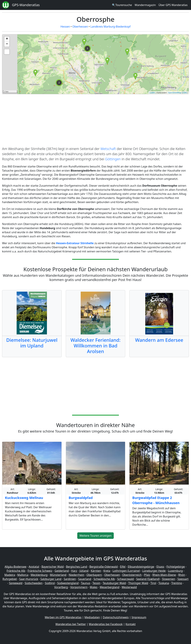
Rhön (181, 575)
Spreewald (16, 583)
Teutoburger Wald (114, 583)
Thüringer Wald (138, 583)
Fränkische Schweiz (40, 571)
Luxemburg (175, 571)
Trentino (177, 583)
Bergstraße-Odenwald (104, 567)
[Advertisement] (95, 121)
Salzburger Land (51, 579)
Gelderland (62, 571)
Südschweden (34, 583)
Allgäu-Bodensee (16, 567)
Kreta (107, 571)
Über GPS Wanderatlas (173, 5)
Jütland (84, 571)
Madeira (10, 575)
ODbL (185, 93)
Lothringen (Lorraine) (126, 571)
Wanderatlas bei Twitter (71, 624)
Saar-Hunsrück (29, 579)
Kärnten (96, 571)
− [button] (7, 44)
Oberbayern (94, 575)
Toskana (164, 583)
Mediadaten (92, 617)
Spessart (183, 579)
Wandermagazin (145, 5)
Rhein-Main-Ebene (164, 575)
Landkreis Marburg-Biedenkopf (110, 27)
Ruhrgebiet (10, 579)
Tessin (96, 583)
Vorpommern (79, 587)
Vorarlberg (61, 587)
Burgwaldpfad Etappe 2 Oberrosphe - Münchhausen (156, 500)
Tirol (153, 583)
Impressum (139, 617)
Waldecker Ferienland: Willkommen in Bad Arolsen (96, 346)
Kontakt (131, 624)
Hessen (65, 27)
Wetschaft (108, 149)
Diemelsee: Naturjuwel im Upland (32, 343)
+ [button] (7, 39)
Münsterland (58, 575)
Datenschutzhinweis (116, 617)
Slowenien (169, 579)
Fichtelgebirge (176, 567)
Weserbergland (110, 587)
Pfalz (147, 575)
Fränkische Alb (16, 571)
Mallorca (23, 575)
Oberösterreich (132, 575)
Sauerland (85, 579)
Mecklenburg (39, 575)
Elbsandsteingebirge (141, 567)
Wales (94, 587)
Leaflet (152, 93)
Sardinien (70, 579)
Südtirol (50, 583)
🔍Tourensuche (122, 5)
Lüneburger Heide (154, 571)
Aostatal (34, 567)
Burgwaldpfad (81, 498)
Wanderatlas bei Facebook (106, 624)
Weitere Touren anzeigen (95, 536)
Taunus (85, 583)
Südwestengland (68, 583)
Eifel (123, 567)
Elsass (160, 567)
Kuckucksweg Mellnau (24, 498)
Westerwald (129, 587)
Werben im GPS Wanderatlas (63, 617)
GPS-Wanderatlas (26, 5)
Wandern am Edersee (159, 340)
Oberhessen (80, 27)
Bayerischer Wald (53, 567)
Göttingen (113, 159)
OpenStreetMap (175, 93)
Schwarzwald (126, 579)
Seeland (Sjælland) (148, 579)
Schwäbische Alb (104, 579)
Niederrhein (76, 575)
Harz (74, 571)
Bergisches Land (76, 567)
